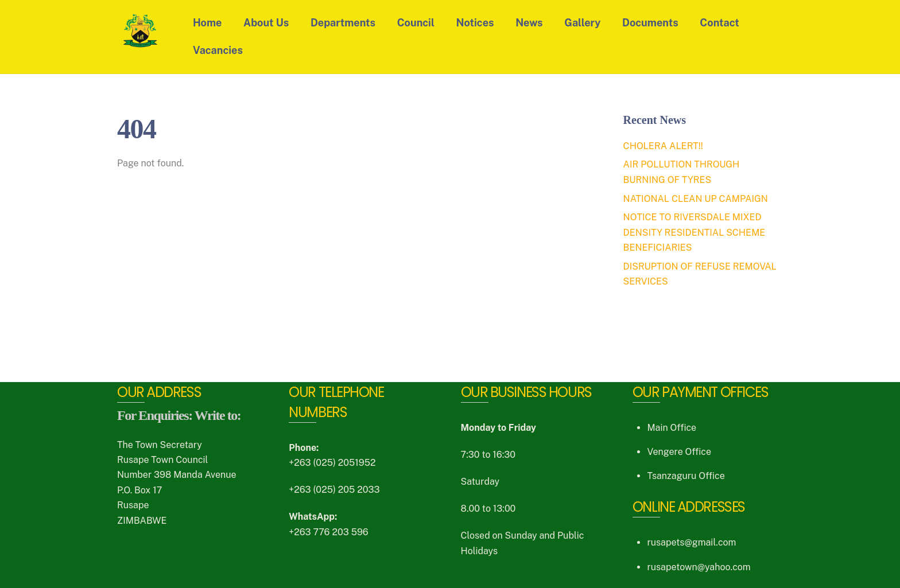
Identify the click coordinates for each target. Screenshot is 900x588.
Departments (343, 23)
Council (416, 23)
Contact (719, 23)
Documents (650, 23)
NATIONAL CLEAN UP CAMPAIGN (696, 199)
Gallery (582, 23)
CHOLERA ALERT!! (663, 146)
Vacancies (218, 50)
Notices (475, 23)
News (529, 23)
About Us (266, 23)
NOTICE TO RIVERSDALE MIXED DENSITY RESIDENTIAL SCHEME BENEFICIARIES (695, 232)
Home (207, 23)
